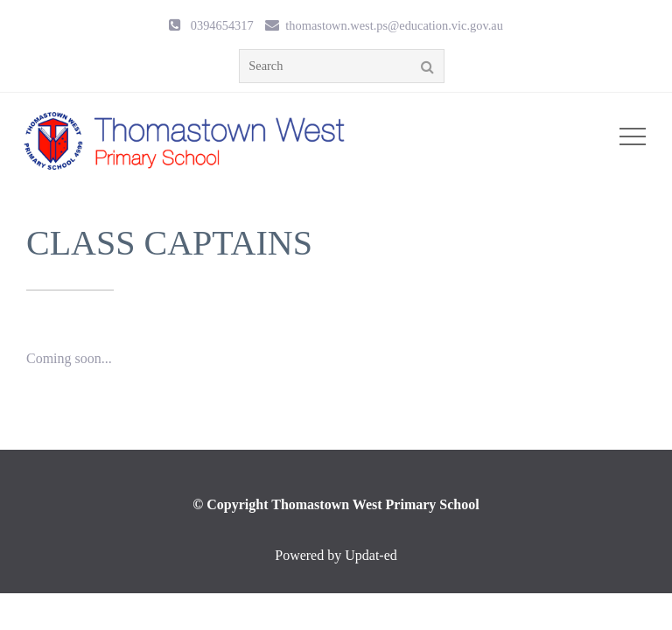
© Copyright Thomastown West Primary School (336, 504)
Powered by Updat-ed (336, 555)
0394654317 (222, 25)
